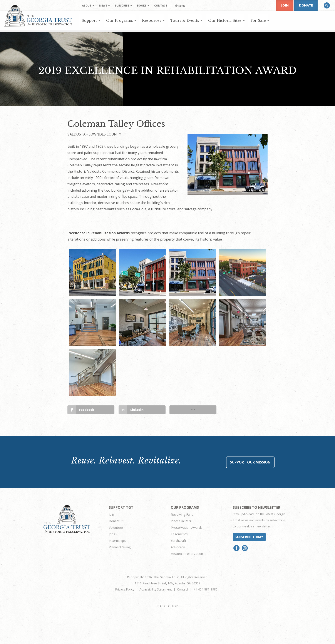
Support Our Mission (250, 462)
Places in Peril (181, 521)
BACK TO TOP (167, 606)
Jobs (112, 534)
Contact (183, 589)
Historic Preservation (187, 554)
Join (285, 5)
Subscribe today (249, 537)
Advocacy (178, 547)
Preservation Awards (187, 527)
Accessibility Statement (156, 589)
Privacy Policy (125, 589)
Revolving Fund (182, 514)
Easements (179, 534)
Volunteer (116, 527)
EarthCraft (178, 540)
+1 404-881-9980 (205, 589)
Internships (117, 540)
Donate (306, 5)
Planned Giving (120, 547)
